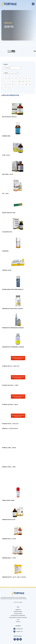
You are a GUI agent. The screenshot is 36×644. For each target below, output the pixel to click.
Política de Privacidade (18, 602)
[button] (33, 4)
